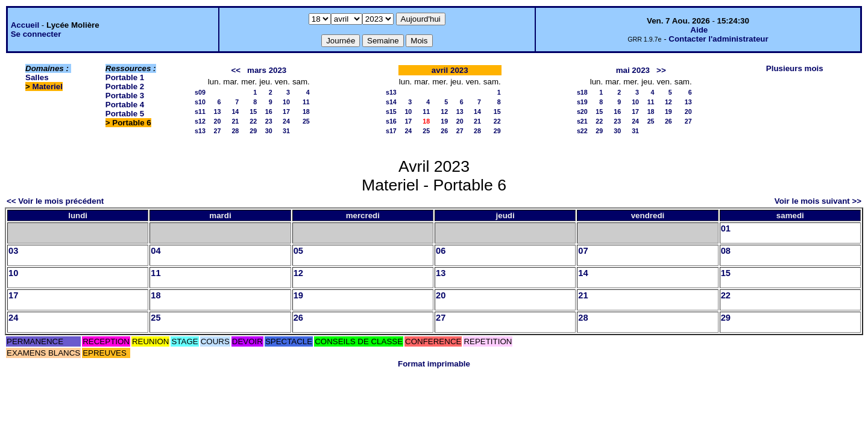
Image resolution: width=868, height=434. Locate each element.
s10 (200, 102)
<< (236, 70)
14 (235, 112)
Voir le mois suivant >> (818, 201)
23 (269, 121)
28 (235, 131)
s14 (391, 102)
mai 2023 (633, 70)
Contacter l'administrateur (718, 39)
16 (269, 112)
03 (13, 251)
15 (253, 112)
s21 (582, 121)
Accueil (25, 25)
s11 (200, 112)
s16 (391, 121)
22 (253, 121)
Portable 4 (125, 105)
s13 (200, 131)
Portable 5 (125, 114)
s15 (391, 112)
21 (235, 121)
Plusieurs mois (795, 68)
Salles (37, 77)
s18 (582, 92)
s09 (200, 92)
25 (306, 121)
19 (444, 121)
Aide (699, 30)
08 (726, 251)
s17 (391, 131)
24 (286, 121)
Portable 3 (125, 96)
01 (726, 228)
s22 (582, 131)
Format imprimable (434, 364)
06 (441, 251)
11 (306, 102)
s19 (582, 102)
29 (253, 131)
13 (218, 112)
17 (286, 112)
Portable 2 (125, 86)
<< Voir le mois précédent (55, 201)
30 (269, 131)
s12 (200, 121)
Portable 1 (125, 77)
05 (298, 251)
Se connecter (36, 34)
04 (156, 251)
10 (286, 102)
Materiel (48, 86)
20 (218, 121)
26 (444, 131)
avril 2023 (450, 70)
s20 (582, 112)
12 (444, 112)
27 (218, 131)
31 (286, 131)
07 (583, 251)
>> (661, 70)
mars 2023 (267, 70)
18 (306, 112)
